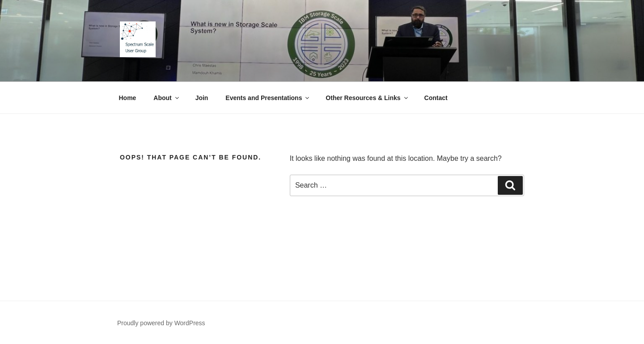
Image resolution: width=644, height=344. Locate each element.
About (167, 98)
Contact (436, 98)
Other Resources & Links (367, 98)
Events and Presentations (268, 98)
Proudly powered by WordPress (161, 323)
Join (202, 98)
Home (128, 98)
